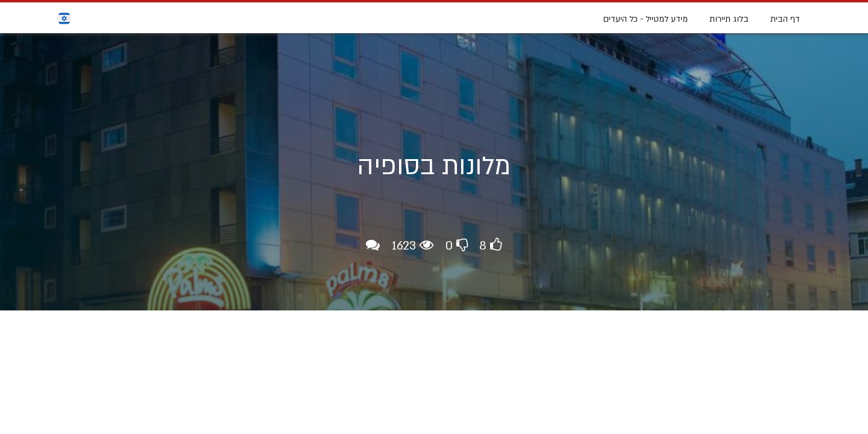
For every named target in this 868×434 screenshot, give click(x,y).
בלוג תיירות (729, 19)
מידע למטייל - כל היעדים (645, 19)
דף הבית (785, 19)
